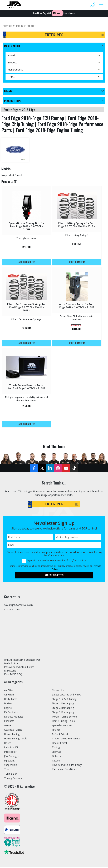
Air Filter (9, 691)
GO (102, 35)
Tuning (56, 748)
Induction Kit (11, 748)
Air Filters (9, 695)
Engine (8, 708)
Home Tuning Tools (16, 739)
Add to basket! (27, 262)
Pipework (9, 761)
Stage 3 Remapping (63, 713)
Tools (7, 770)
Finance (56, 731)
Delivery (56, 757)
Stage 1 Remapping (63, 704)
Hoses (8, 744)
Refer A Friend (60, 735)
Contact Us (58, 691)
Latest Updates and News (66, 695)
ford (6, 110)
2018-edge (29, 110)
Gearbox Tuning (13, 731)
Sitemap (57, 752)
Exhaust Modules (14, 717)
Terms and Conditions (64, 770)
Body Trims (11, 700)
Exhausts (9, 722)
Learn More (69, 13)
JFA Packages (12, 757)
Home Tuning (12, 735)
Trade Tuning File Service (66, 739)
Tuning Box (11, 774)
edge (15, 110)
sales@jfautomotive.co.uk (19, 606)
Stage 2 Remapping (63, 708)
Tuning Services (13, 779)
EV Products (11, 713)
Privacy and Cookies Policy (67, 766)
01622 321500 (12, 610)
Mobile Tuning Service (64, 717)
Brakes (8, 704)
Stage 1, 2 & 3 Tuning (64, 700)
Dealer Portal (59, 744)
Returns (56, 761)
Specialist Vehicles (62, 726)
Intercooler (10, 752)
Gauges (8, 726)
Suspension (11, 766)
